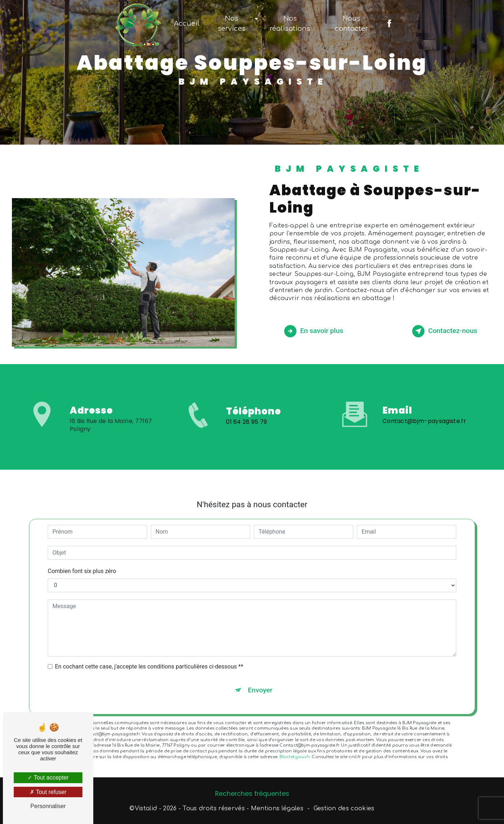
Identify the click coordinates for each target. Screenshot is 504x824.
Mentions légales (277, 808)
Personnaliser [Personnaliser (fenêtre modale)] (48, 806)
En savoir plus (314, 331)
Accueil (187, 24)
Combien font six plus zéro (82, 558)
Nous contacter (351, 24)
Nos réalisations (290, 24)
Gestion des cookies (344, 808)
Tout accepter (48, 778)
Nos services (232, 24)
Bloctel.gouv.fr (295, 744)
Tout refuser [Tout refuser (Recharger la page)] (48, 792)
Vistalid (146, 808)
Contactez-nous (445, 331)
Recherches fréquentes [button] (252, 794)
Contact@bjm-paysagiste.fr (424, 408)
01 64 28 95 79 (247, 435)
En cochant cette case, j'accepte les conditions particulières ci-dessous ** (149, 653)
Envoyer (260, 677)
